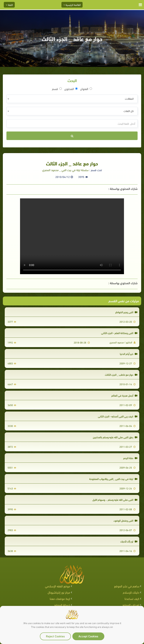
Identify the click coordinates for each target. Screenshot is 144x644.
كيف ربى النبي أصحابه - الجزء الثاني (118, 416)
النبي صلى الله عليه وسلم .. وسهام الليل (115, 500)
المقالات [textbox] (129, 98)
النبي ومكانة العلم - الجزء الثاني (119, 333)
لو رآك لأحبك (129, 541)
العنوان (86, 89)
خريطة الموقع (62, 605)
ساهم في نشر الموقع (127, 586)
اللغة (9, 5)
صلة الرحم (130, 458)
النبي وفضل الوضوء (125, 520)
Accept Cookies (88, 636)
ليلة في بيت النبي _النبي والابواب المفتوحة (113, 479)
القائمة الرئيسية (72, 5)
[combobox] (72, 99)
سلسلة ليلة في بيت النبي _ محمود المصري (65, 170)
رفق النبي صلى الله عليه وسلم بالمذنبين (115, 437)
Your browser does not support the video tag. (72, 236)
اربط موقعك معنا (60, 598)
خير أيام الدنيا (129, 354)
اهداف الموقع (131, 605)
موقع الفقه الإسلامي (58, 586)
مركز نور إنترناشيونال (59, 592)
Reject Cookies (55, 636)
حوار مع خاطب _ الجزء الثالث (121, 374)
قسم (57, 89)
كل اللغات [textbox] (129, 111)
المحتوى (71, 89)
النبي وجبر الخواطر (126, 312)
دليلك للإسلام (131, 592)
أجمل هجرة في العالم (124, 395)
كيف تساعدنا (132, 598)
